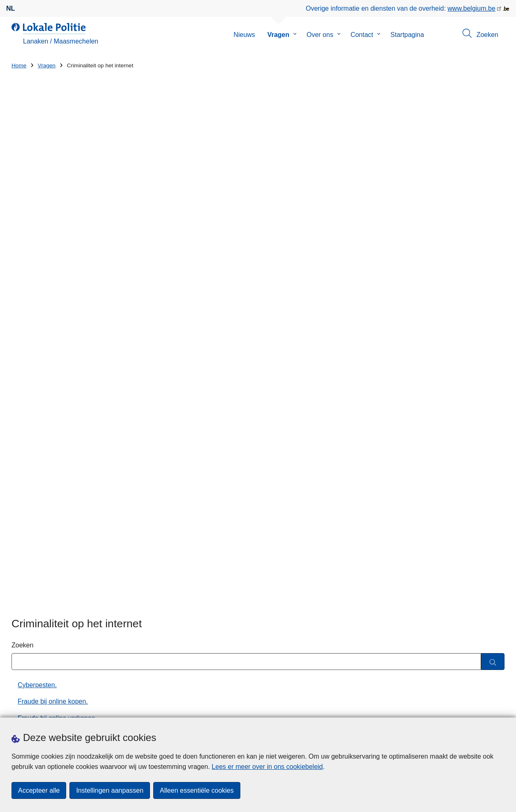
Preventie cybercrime (48, 413)
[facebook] (419, 706)
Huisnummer (157, 598)
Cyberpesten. (37, 263)
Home (19, 65)
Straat (20, 598)
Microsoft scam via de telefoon (62, 346)
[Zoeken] (493, 240)
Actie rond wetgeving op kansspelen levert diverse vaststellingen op (383, 601)
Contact (362, 35)
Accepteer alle (39, 790)
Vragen (278, 35)
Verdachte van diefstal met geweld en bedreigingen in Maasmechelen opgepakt (396, 568)
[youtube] (484, 706)
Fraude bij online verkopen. (57, 297)
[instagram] (451, 706)
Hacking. (30, 313)
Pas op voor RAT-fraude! (54, 380)
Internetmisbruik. (42, 330)
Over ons (320, 35)
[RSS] (500, 706)
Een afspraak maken (42, 708)
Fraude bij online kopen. (53, 280)
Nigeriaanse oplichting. (51, 363)
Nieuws (244, 35)
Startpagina (407, 35)
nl (10, 8)
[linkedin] (468, 706)
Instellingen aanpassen (110, 790)
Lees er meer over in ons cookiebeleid (267, 767)
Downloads (101, 708)
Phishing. (31, 396)
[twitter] (435, 706)
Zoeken (22, 223)
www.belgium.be (471, 8)
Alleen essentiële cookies (197, 790)
